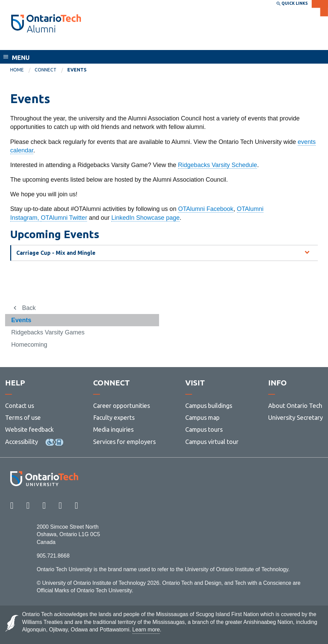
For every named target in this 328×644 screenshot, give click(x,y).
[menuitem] (22, 70)
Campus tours (204, 429)
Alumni (22, 44)
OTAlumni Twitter (64, 218)
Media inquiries (113, 429)
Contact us (20, 406)
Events (21, 320)
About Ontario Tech (295, 406)
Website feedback (29, 429)
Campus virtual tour (212, 442)
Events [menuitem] (77, 70)
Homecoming (29, 345)
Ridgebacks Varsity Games (48, 332)
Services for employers (124, 442)
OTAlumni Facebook (206, 209)
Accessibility (22, 442)
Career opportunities (122, 406)
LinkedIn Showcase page (145, 218)
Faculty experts (114, 417)
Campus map (202, 417)
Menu (21, 57)
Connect (46, 70)
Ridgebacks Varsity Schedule (218, 165)
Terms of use (23, 417)
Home (17, 70)
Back (29, 308)
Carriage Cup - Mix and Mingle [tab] (56, 253)
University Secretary (296, 417)
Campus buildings (209, 406)
